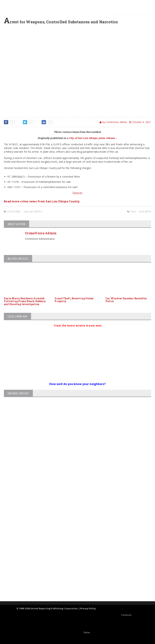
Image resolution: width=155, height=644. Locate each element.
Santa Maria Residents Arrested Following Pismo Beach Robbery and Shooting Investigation (25, 301)
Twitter (77, 633)
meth (148, 212)
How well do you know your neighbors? (77, 384)
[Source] (78, 193)
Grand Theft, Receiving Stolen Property (74, 300)
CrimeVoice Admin (41, 233)
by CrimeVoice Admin (113, 122)
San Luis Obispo (33, 212)
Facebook (117, 615)
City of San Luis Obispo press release (92, 138)
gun (141, 212)
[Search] (130, 19)
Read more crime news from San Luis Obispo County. (42, 201)
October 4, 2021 (140, 122)
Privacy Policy (88, 609)
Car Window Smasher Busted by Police (126, 300)
